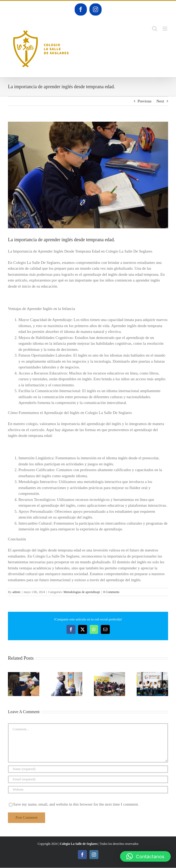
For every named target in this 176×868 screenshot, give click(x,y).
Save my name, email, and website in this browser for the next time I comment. (76, 804)
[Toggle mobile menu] (165, 29)
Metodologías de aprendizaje (82, 592)
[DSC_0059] (88, 175)
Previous (145, 101)
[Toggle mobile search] (155, 29)
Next (160, 101)
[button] (12, 684)
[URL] (88, 790)
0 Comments (111, 592)
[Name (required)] (88, 769)
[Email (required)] (88, 779)
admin (16, 592)
